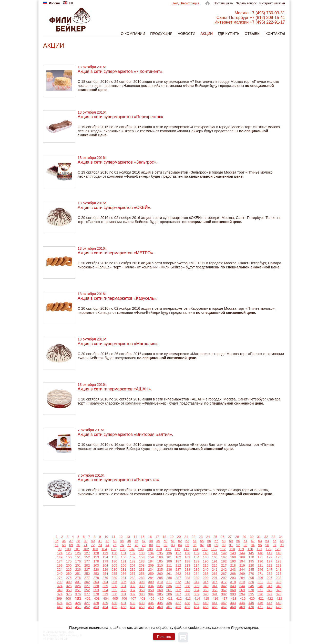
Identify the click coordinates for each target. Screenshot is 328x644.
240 (206, 570)
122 (269, 549)
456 (124, 607)
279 (105, 578)
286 (169, 578)
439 (197, 603)
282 (133, 578)
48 (151, 541)
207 (133, 565)
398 (279, 594)
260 (160, 574)
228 (96, 570)
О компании (133, 34)
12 (121, 537)
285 (160, 578)
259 (151, 574)
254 (105, 574)
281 (124, 578)
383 (142, 594)
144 (242, 553)
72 (93, 545)
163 (187, 557)
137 (178, 553)
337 (178, 586)
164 (197, 557)
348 (279, 586)
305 (115, 582)
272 (270, 574)
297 (270, 578)
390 (206, 594)
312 (178, 582)
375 (69, 594)
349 (60, 590)
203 (96, 565)
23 (201, 537)
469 (242, 607)
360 (160, 590)
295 (251, 578)
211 (169, 565)
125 (69, 553)
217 (224, 565)
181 (124, 561)
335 (160, 586)
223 (279, 565)
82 (166, 545)
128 (96, 553)
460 (160, 607)
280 (115, 578)
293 (233, 578)
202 (87, 565)
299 (60, 582)
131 (124, 553)
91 (231, 545)
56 (209, 541)
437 (178, 603)
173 (279, 557)
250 (69, 574)
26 (222, 537)
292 (224, 578)
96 (267, 545)
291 (215, 578)
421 (261, 598)
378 (96, 594)
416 (216, 598)
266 (215, 574)
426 (78, 603)
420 (252, 598)
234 (151, 570)
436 (169, 603)
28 (237, 537)
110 (159, 549)
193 (233, 561)
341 (215, 586)
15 (142, 537)
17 (157, 537)
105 (114, 549)
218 (233, 565)
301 (78, 582)
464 (197, 607)
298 (279, 578)
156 (124, 557)
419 (243, 598)
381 (124, 594)
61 (245, 541)
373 (279, 590)
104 (104, 549)
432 (133, 603)
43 (115, 541)
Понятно (164, 637)
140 (206, 553)
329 (105, 586)
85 (187, 545)
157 (133, 557)
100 (68, 549)
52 (180, 541)
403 (97, 598)
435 (160, 603)
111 (168, 549)
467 (224, 607)
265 (206, 574)
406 (124, 598)
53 (187, 541)
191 (215, 561)
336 (169, 586)
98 (282, 545)
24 (208, 537)
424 (60, 603)
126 (78, 553)
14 (135, 537)
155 (115, 557)
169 (242, 557)
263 (187, 574)
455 (115, 607)
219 (242, 565)
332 (133, 586)
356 (124, 590)
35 (56, 541)
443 (233, 603)
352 (87, 590)
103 (95, 549)
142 (224, 553)
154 (105, 557)
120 (250, 549)
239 (197, 570)
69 (71, 545)
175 (69, 561)
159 (151, 557)
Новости (186, 34)
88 (209, 545)
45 (129, 541)
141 (215, 553)
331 (124, 586)
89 (216, 545)
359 (151, 590)
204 (105, 565)
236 (169, 570)
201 (78, 565)
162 (178, 557)
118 (232, 549)
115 (205, 549)
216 (215, 565)
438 (187, 603)
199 (60, 565)
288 (187, 578)
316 (215, 582)
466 (215, 607)
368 (233, 590)
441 (215, 603)
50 (166, 541)
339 (197, 586)
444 (242, 603)
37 (71, 541)
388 (187, 594)
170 (251, 557)
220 (251, 565)
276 (78, 578)
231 (124, 570)
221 (260, 565)
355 (115, 590)
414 (197, 598)
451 (78, 607)
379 (105, 594)
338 (187, 586)
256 (124, 574)
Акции (207, 34)
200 (69, 565)
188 (187, 561)
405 (115, 598)
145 (251, 553)
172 (270, 557)
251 (78, 574)
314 (197, 582)
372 (270, 590)
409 (151, 598)
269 (242, 574)
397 (270, 594)
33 (273, 537)
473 (279, 607)
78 (136, 545)
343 (233, 586)
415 (206, 598)
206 (124, 565)
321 (260, 582)
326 (78, 586)
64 (267, 541)
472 (270, 607)
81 (158, 545)
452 (87, 607)
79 (144, 545)
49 (158, 541)
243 (233, 570)
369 (242, 590)
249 (60, 574)
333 (142, 586)
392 (224, 594)
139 (197, 553)
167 (224, 557)
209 (151, 565)
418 (234, 598)
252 (87, 574)
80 (151, 545)
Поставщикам (224, 3)
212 (178, 565)
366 (215, 590)
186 (169, 561)
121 (259, 549)
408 (142, 598)
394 (242, 594)
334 (151, 586)
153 (96, 557)
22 (193, 537)
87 (202, 545)
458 (142, 607)
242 (224, 570)
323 (279, 582)
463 (187, 607)
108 (141, 549)
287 (178, 578)
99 (60, 549)
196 (260, 561)
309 (151, 582)
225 (69, 570)
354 (105, 590)
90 (223, 545)
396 (260, 594)
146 (260, 553)
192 (224, 561)
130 (115, 553)
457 (133, 607)
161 (169, 557)
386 (169, 594)
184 (151, 561)
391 (215, 594)
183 (142, 561)
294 (242, 578)
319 (242, 582)
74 (107, 545)
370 (251, 590)
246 (260, 570)
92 (238, 545)
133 (142, 553)
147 (270, 553)
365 (206, 590)
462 (178, 607)
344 (242, 586)
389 (197, 594)
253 (96, 574)
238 (187, 570)
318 (233, 582)
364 (197, 590)
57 (216, 541)
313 (187, 582)
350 (69, 590)
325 (69, 586)
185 (160, 561)
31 (259, 537)
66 (282, 541)
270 (251, 574)
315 (206, 582)
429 (105, 603)
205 (115, 565)
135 (160, 553)
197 (270, 561)
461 (169, 607)
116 (214, 549)
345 (251, 586)
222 (270, 565)
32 (266, 537)
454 (105, 607)
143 (233, 553)
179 (105, 561)
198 (279, 561)
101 (77, 549)
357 (133, 590)
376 (78, 594)
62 (253, 541)
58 (223, 541)
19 (172, 537)
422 (270, 598)
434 (151, 603)
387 (178, 594)
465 (206, 607)
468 (233, 607)
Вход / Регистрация (185, 3)
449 (60, 607)
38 (78, 541)
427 (87, 603)
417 (224, 598)
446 (260, 603)
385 (160, 594)
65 (274, 541)
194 (242, 561)
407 (133, 598)
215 (206, 565)
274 (60, 578)
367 (224, 590)
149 (60, 557)
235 (160, 570)
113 (187, 549)
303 (96, 582)
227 (87, 570)
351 (78, 590)
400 (68, 598)
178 (96, 561)
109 (150, 549)
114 (196, 549)
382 (133, 594)
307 (133, 582)
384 (151, 594)
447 (270, 603)
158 (142, 557)
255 (115, 574)
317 (224, 582)
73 (100, 545)
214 (197, 565)
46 (136, 541)
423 (279, 598)
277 (87, 578)
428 (96, 603)
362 (178, 590)
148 (279, 553)
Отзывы (253, 34)
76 (122, 545)
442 (224, 603)
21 (186, 537)
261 (169, 574)
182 (133, 561)
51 (173, 541)
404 (106, 598)
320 (251, 582)
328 (96, 586)
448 (279, 603)
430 (115, 603)
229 (105, 570)
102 (86, 549)
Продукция (161, 34)
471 (260, 607)
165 (206, 557)
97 (274, 545)
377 (87, 594)
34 (281, 537)
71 (86, 545)
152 (87, 557)
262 (178, 574)
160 (160, 557)
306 (124, 582)
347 (270, 586)
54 (194, 541)
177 (87, 561)
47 (144, 541)
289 (197, 578)
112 (177, 549)
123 (278, 549)
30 (252, 537)
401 (78, 598)
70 (78, 545)
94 (253, 545)
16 (150, 537)
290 (206, 578)
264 (197, 574)
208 (142, 565)
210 (160, 565)
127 (87, 553)
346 (260, 586)
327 (87, 586)
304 (105, 582)
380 (115, 594)
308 (142, 582)
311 (169, 582)
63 (260, 541)
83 (173, 545)
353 (96, 590)
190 (206, 561)
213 (187, 565)
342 (224, 586)
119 (241, 549)
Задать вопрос (246, 3)
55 (202, 541)
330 (115, 586)
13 (128, 537)
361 (169, 590)
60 (238, 541)
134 (151, 553)
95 (260, 545)
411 (170, 598)
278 (96, 578)
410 (161, 598)
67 (56, 545)
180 (115, 561)
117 (223, 549)
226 (78, 570)
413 (188, 598)
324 (60, 586)
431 (124, 603)
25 (215, 537)
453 (96, 607)
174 (60, 561)
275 (69, 578)
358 (142, 590)
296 (260, 578)
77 (129, 545)
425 (69, 603)
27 (230, 537)
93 (245, 545)
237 (178, 570)
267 (224, 574)
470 (251, 607)
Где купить (229, 34)
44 (122, 541)
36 (64, 541)
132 (133, 553)
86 (194, 545)
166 (215, 557)
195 (251, 561)
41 (100, 541)
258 (142, 574)
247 (270, 570)
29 (244, 537)
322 (270, 582)
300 (69, 582)
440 (206, 603)
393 (233, 594)
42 (107, 541)
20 (179, 537)
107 (132, 549)
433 (142, 603)
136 (169, 553)
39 (86, 541)
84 (180, 545)
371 (260, 590)
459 (151, 607)
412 (179, 598)
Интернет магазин (272, 3)
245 (251, 570)
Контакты (275, 34)
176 (78, 561)
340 (206, 586)
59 (231, 541)
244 (242, 570)
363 (187, 590)
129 (105, 553)
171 (260, 557)
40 (93, 541)
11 (114, 537)
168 (233, 557)
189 (197, 561)
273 (279, 574)
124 (60, 553)
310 (160, 582)
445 (251, 603)
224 (60, 570)
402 (88, 598)
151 (78, 557)
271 (260, 574)
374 (60, 594)
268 (233, 574)
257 (133, 574)
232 (133, 570)
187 (178, 561)
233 (142, 570)
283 (142, 578)
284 (151, 578)
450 (69, 607)
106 (123, 549)
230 (115, 570)
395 (251, 594)
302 (87, 582)
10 (106, 537)
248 (279, 570)
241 (215, 570)
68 (64, 545)
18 (164, 537)
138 (187, 553)
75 (115, 545)
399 (59, 598)
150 (69, 557)
